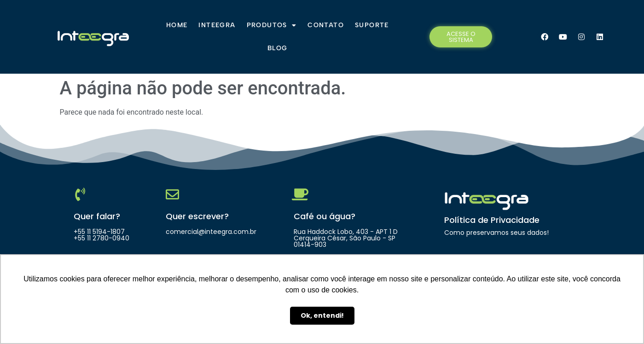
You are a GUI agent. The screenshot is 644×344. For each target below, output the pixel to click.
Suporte (372, 25)
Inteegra (217, 25)
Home (177, 25)
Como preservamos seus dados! (496, 233)
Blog (278, 48)
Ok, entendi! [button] (322, 315)
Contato (326, 25)
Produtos (272, 25)
